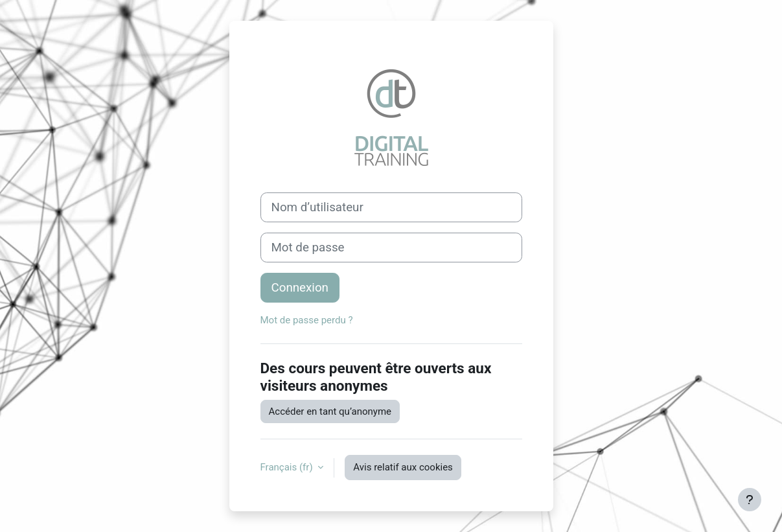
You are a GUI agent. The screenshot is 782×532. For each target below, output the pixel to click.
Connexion (300, 288)
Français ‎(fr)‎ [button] (288, 467)
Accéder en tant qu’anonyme (330, 411)
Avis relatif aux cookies (403, 467)
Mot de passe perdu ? (307, 320)
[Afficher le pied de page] (750, 500)
